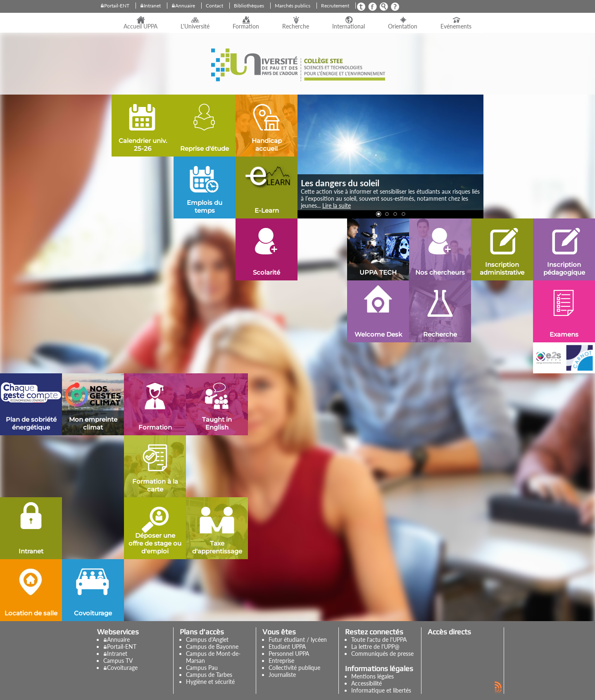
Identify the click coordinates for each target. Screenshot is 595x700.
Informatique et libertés (381, 690)
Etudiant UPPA (287, 647)
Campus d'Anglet (207, 639)
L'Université (195, 26)
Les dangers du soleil (340, 183)
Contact (214, 6)
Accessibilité (367, 683)
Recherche (296, 26)
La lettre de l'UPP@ (375, 647)
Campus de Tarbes (209, 675)
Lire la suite (337, 205)
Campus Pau (202, 668)
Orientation (403, 26)
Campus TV (118, 661)
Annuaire (185, 6)
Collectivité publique (294, 668)
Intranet (152, 6)
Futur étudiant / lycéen (298, 639)
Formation (246, 26)
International (349, 26)
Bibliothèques (249, 6)
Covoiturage (122, 668)
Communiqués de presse (382, 654)
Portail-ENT (117, 6)
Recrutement (335, 6)
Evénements (456, 26)
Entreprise (281, 661)
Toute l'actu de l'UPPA (379, 639)
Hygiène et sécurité (210, 682)
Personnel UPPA (289, 654)
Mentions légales (372, 676)
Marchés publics (293, 6)
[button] (378, 214)
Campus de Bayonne (212, 647)
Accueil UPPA (140, 26)
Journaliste (282, 675)
